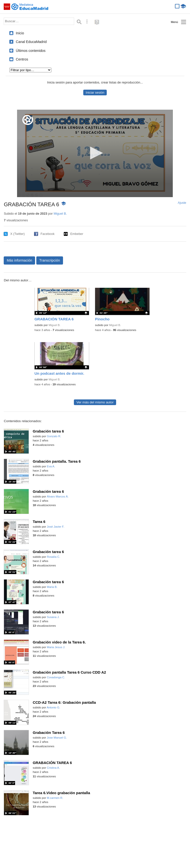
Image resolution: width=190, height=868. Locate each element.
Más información (19, 260)
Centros (22, 59)
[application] (95, 153)
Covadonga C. (56, 677)
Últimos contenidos (31, 51)
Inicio (20, 33)
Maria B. (52, 587)
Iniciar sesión (95, 93)
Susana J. (53, 617)
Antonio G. (53, 707)
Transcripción (50, 260)
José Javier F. (56, 527)
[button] (95, 153)
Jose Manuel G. (57, 738)
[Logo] (28, 120)
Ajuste (182, 203)
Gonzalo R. (54, 436)
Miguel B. (60, 214)
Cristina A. (53, 768)
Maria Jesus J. (56, 647)
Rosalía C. (54, 557)
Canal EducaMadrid (31, 42)
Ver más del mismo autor (95, 402)
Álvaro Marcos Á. (58, 496)
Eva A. (51, 466)
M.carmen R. (55, 798)
